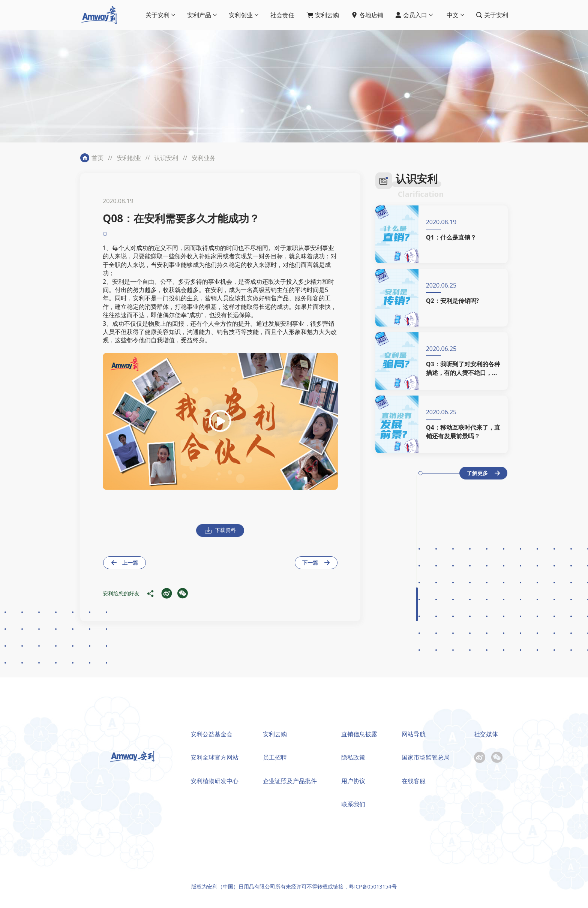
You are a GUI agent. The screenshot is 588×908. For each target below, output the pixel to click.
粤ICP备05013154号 (373, 886)
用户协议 (353, 781)
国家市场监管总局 (426, 757)
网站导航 (414, 734)
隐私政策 (353, 757)
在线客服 (414, 781)
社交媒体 (486, 734)
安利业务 (204, 158)
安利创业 (129, 158)
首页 (97, 158)
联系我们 (353, 804)
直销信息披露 (359, 734)
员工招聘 (275, 757)
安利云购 (275, 734)
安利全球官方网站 (214, 757)
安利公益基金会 (211, 734)
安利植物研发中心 (214, 781)
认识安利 (166, 158)
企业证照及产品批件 (290, 781)
